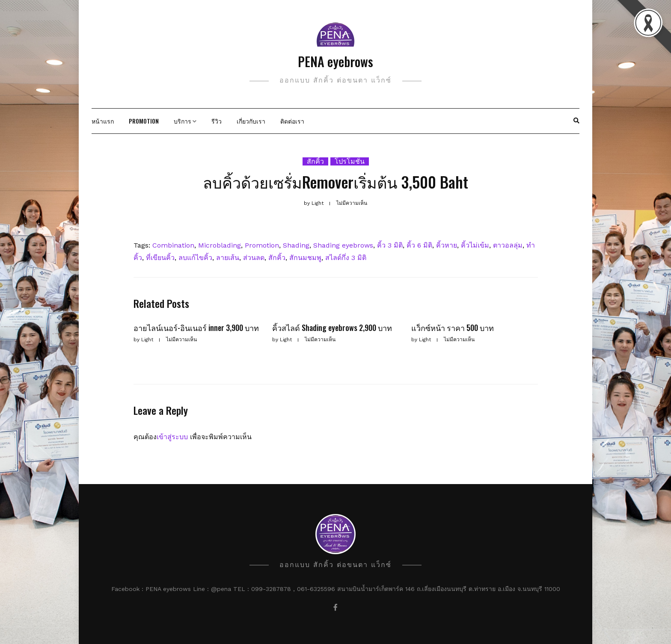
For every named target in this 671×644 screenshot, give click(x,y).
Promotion (144, 121)
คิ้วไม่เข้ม (475, 245)
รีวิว (217, 121)
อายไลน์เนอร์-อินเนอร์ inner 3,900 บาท (196, 328)
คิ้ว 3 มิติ (390, 245)
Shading (296, 245)
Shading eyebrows (343, 245)
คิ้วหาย (447, 245)
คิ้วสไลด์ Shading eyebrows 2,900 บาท (332, 328)
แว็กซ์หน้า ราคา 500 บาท (453, 328)
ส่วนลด (254, 258)
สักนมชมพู (305, 258)
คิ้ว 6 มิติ (419, 245)
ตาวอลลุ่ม (508, 245)
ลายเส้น (228, 258)
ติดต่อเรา (292, 121)
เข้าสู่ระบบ (172, 437)
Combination (173, 245)
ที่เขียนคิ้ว (160, 258)
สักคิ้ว (315, 161)
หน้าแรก (103, 121)
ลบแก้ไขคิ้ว (195, 258)
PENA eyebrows (335, 61)
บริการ (183, 121)
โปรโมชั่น (350, 161)
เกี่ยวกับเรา (251, 121)
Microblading (220, 245)
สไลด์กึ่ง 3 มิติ (346, 258)
